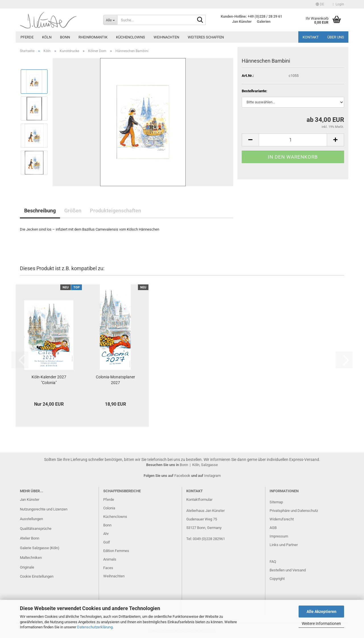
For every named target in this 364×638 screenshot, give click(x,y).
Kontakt (311, 37)
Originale (27, 567)
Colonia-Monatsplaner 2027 (115, 380)
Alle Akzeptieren (321, 612)
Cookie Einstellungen (37, 576)
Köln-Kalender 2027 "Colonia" (49, 380)
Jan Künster (30, 499)
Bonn (65, 37)
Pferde (27, 37)
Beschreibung (40, 211)
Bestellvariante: (255, 91)
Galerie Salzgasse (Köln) (40, 548)
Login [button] (338, 4)
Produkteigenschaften (115, 211)
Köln (47, 37)
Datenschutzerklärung (95, 627)
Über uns (336, 37)
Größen (73, 211)
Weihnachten (166, 37)
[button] (320, 4)
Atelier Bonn (30, 538)
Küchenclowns (131, 37)
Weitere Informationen (321, 623)
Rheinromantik (93, 37)
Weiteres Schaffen (206, 37)
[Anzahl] (293, 140)
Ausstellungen (31, 519)
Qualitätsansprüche (36, 529)
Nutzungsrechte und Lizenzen (44, 509)
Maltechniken (31, 558)
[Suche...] (110, 20)
